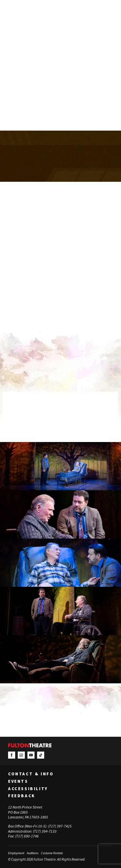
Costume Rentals (52, 853)
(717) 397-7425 (60, 826)
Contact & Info (31, 774)
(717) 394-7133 (45, 831)
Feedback (22, 796)
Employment (16, 853)
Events (18, 781)
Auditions (33, 853)
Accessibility (28, 789)
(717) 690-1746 (27, 836)
